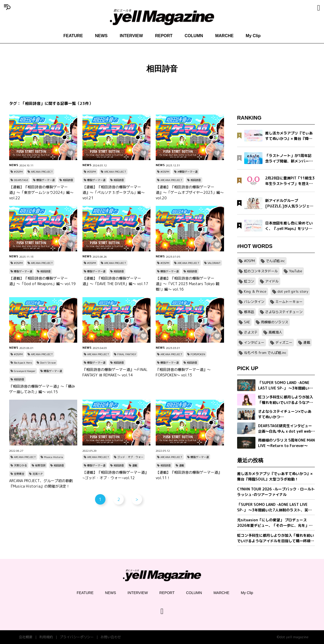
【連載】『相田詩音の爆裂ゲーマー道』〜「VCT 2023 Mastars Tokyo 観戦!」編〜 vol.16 (188, 284)
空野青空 (19, 474)
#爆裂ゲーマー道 (188, 172)
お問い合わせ (111, 637)
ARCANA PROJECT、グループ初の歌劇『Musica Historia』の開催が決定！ (41, 483)
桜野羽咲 (40, 465)
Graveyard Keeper (25, 371)
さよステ (251, 332)
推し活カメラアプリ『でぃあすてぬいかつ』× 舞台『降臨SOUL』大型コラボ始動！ (275, 476)
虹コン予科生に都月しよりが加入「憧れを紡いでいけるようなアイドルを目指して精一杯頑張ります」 (276, 538)
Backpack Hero (23, 363)
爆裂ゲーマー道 (46, 180)
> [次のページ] (137, 499)
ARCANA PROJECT (42, 172)
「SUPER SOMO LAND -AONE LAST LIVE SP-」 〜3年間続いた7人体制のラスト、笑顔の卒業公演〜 (274, 507)
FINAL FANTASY (127, 354)
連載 (135, 465)
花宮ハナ (38, 474)
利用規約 (46, 637)
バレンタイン (254, 302)
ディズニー (284, 342)
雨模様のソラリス (275, 322)
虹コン (249, 281)
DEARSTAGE (21, 180)
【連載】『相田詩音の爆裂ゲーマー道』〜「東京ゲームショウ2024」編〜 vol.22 (41, 192)
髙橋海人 (275, 332)
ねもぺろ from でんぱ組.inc (265, 353)
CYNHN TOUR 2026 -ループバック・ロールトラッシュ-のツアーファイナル (276, 492)
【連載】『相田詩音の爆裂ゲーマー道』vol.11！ (189, 475)
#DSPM (18, 172)
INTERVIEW (131, 36)
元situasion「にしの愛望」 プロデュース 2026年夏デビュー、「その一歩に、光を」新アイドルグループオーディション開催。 (275, 523)
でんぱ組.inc (275, 261)
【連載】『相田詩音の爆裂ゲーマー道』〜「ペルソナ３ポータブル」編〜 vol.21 (114, 192)
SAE (247, 322)
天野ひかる (20, 465)
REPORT (164, 36)
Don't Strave (48, 363)
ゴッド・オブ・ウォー (130, 457)
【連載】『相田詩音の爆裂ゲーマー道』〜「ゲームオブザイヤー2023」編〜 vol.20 (190, 192)
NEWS (101, 36)
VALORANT (214, 263)
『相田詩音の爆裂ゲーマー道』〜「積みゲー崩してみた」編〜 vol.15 (42, 389)
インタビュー (254, 342)
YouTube (296, 271)
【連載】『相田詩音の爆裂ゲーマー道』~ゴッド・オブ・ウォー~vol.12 (115, 475)
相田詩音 (68, 180)
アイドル (272, 281)
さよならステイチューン (284, 312)
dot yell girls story (293, 291)
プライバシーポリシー (77, 637)
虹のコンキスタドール (261, 271)
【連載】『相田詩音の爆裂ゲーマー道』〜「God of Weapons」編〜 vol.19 (42, 281)
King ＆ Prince (255, 291)
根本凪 (249, 312)
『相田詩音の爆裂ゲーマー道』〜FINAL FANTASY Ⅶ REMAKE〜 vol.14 (115, 372)
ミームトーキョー (289, 302)
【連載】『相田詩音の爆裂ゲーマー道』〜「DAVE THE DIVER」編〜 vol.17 (115, 281)
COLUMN (194, 36)
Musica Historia (54, 457)
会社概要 (26, 637)
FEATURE (73, 36)
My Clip (253, 36)
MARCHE (224, 36)
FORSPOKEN (198, 354)
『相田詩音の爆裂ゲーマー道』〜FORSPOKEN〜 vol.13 (183, 372)
